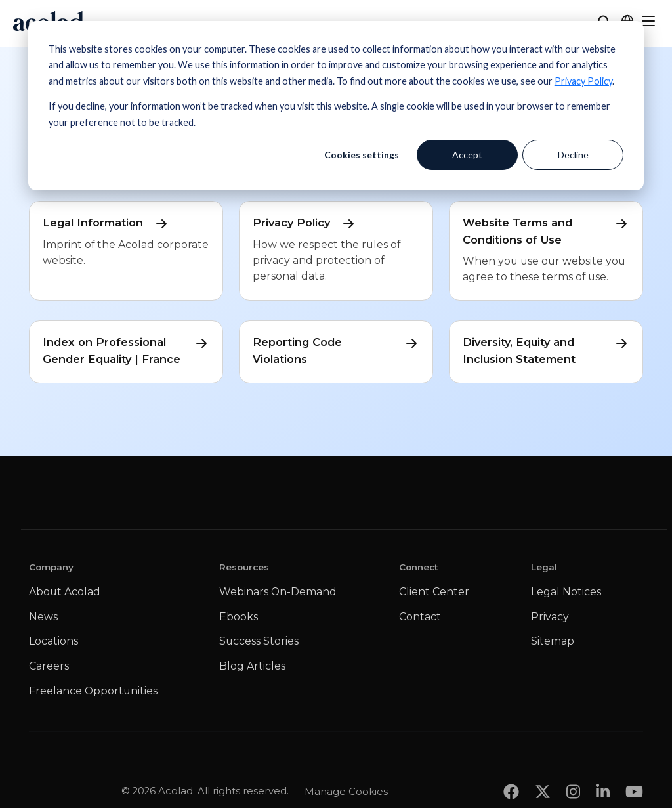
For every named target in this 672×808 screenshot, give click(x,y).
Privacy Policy (583, 81)
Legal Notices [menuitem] (566, 592)
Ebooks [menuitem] (239, 617)
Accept (467, 155)
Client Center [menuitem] (434, 592)
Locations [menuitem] (53, 641)
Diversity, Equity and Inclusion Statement (546, 350)
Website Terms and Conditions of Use (546, 230)
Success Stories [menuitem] (259, 641)
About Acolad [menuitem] (65, 592)
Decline (573, 155)
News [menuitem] (43, 617)
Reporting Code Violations (336, 350)
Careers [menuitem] (49, 666)
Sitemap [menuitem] (553, 641)
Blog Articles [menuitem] (252, 666)
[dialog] (336, 106)
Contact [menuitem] (420, 617)
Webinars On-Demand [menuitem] (278, 592)
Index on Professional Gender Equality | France (126, 350)
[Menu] (648, 21)
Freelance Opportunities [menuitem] (93, 691)
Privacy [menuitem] (550, 617)
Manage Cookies (346, 765)
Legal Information (106, 223)
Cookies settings (362, 155)
